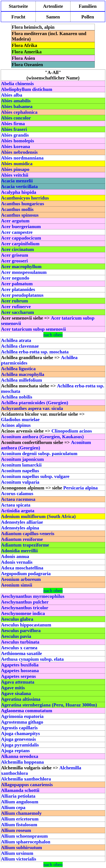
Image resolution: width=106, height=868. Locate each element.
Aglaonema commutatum (27, 711)
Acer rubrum (14, 301)
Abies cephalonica (19, 112)
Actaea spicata (16, 505)
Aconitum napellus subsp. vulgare (35, 476)
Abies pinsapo (15, 169)
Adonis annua (15, 556)
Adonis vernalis (17, 562)
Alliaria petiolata (18, 796)
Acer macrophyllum (21, 266)
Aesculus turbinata (20, 642)
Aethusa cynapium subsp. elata (32, 659)
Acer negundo (15, 278)
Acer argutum (15, 221)
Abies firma (13, 124)
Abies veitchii (15, 175)
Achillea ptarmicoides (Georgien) (35, 403)
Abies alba (12, 95)
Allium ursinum (17, 853)
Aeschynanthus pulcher (25, 602)
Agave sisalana (16, 693)
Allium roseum (16, 830)
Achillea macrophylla (23, 374)
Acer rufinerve (16, 307)
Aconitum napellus (20, 471)
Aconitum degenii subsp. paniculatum (39, 453)
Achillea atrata (16, 340)
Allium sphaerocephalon (26, 842)
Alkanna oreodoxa (20, 756)
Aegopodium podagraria (26, 574)
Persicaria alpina (81, 488)
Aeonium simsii (17, 585)
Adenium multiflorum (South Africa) (38, 516)
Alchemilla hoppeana (22, 762)
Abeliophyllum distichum (27, 89)
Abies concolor (16, 118)
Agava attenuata (18, 682)
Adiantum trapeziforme (25, 545)
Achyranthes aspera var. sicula (32, 408)
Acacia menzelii (17, 181)
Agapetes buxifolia (20, 665)
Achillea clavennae (20, 346)
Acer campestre (17, 232)
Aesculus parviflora (21, 630)
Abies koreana (16, 146)
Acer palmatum (17, 284)
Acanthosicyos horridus (25, 198)
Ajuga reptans (15, 751)
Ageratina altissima (21, 699)
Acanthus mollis (17, 209)
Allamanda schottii (20, 790)
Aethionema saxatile (21, 653)
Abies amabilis (16, 101)
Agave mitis (13, 688)
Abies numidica (17, 164)
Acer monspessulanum (24, 272)
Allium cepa (13, 807)
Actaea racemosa (18, 499)
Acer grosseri (14, 261)
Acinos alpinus (16, 425)
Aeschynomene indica (23, 613)
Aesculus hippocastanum (26, 625)
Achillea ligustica (18, 369)
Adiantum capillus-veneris (28, 534)
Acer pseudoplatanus (22, 295)
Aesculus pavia (16, 636)
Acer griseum (15, 255)
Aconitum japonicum (22, 459)
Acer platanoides (18, 289)
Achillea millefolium (21, 380)
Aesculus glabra (17, 619)
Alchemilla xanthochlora (26, 779)
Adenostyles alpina (20, 528)
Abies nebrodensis (19, 152)
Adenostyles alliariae (22, 522)
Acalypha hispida (19, 192)
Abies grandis (15, 135)
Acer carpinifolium (20, 244)
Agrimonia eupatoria (22, 716)
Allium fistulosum (19, 825)
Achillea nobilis (17, 397)
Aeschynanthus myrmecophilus (33, 596)
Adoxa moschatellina (22, 568)
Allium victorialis (19, 859)
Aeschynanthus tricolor (25, 608)
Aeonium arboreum (21, 579)
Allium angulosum (20, 802)
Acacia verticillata (19, 186)
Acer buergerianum (21, 226)
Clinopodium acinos (72, 431)
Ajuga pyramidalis (20, 745)
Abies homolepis (18, 141)
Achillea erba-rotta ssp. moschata (35, 352)
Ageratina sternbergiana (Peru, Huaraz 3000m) (49, 705)
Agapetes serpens (18, 676)
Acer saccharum (17, 312)
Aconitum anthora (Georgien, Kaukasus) (42, 437)
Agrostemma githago (22, 722)
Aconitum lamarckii (21, 465)
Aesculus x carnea (19, 648)
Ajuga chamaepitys (20, 733)
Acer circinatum (17, 249)
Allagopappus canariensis (27, 785)
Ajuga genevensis (18, 739)
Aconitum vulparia (20, 482)
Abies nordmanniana (22, 158)
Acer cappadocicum (21, 238)
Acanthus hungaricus (23, 204)
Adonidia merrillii (19, 551)
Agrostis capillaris (19, 728)
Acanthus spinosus (20, 215)
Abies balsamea (17, 106)
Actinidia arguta (18, 511)
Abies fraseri (14, 129)
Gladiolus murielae (20, 419)
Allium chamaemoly (21, 813)
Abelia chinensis (17, 84)
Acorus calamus (17, 493)
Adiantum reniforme (22, 539)
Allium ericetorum (20, 819)
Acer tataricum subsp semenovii (33, 329)
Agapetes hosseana (20, 671)
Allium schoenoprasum (24, 836)
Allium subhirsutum (21, 847)
